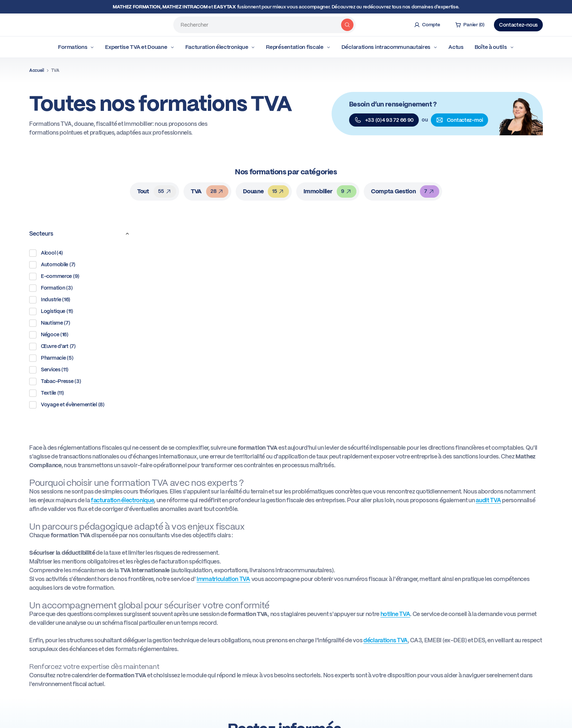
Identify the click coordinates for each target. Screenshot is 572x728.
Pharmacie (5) (51, 358)
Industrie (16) (50, 300)
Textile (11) (47, 393)
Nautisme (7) (50, 323)
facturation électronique (122, 500)
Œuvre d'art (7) (53, 346)
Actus (456, 47)
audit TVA (488, 500)
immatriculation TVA (223, 579)
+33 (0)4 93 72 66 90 (384, 120)
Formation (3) (51, 288)
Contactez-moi (459, 120)
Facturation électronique (220, 47)
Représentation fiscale (298, 47)
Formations (76, 47)
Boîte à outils (494, 47)
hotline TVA (395, 614)
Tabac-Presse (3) (55, 382)
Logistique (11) (51, 311)
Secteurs (81, 234)
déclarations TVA (386, 640)
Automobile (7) (52, 265)
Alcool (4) (46, 253)
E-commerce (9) (54, 276)
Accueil (37, 70)
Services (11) (49, 370)
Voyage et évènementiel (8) (67, 405)
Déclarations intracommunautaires (389, 47)
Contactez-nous (518, 25)
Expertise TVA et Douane (140, 47)
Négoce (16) (49, 335)
